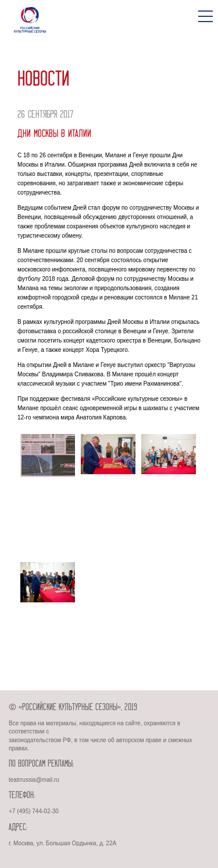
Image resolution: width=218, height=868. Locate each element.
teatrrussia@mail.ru (34, 780)
